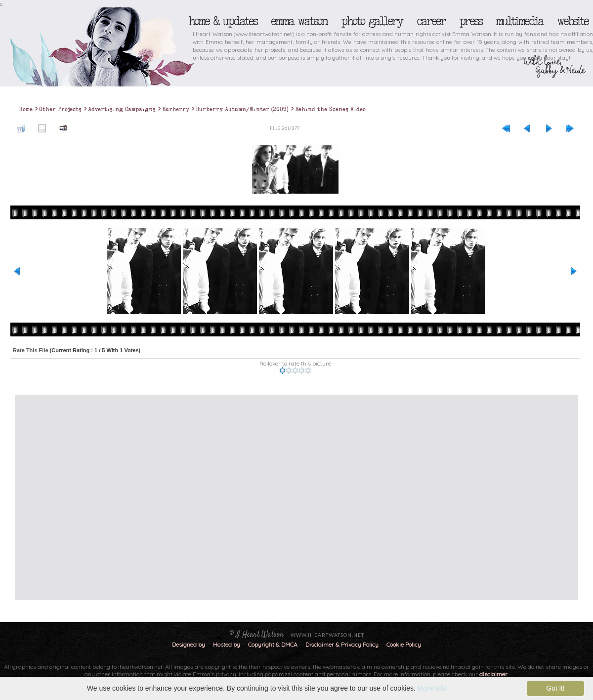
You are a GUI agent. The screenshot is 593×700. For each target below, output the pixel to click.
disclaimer (493, 674)
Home (26, 109)
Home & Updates (223, 21)
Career (431, 21)
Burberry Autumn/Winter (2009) (242, 109)
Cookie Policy (404, 644)
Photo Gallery (372, 21)
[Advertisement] (93, 497)
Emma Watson (299, 21)
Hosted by (227, 644)
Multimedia (519, 21)
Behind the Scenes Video (330, 109)
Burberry (176, 109)
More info (432, 688)
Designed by (189, 644)
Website (572, 21)
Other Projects (60, 109)
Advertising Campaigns (122, 109)
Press (470, 21)
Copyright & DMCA (273, 644)
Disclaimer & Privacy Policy (343, 644)
